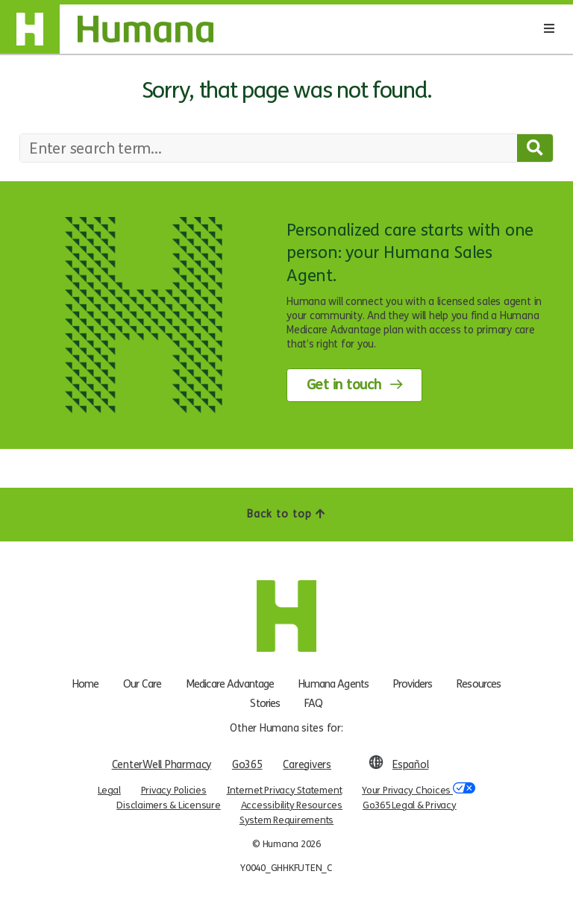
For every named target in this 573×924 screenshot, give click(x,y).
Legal (109, 791)
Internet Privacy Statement (285, 791)
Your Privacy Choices (419, 789)
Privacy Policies (174, 791)
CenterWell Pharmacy (162, 765)
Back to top (286, 514)
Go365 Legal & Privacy (410, 805)
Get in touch (344, 385)
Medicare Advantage (230, 684)
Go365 (247, 765)
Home (86, 684)
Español (410, 765)
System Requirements (286, 820)
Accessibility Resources (292, 805)
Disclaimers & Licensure (168, 805)
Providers (413, 684)
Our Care (142, 684)
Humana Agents (334, 684)
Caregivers (307, 765)
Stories (265, 703)
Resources (479, 684)
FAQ (313, 703)
